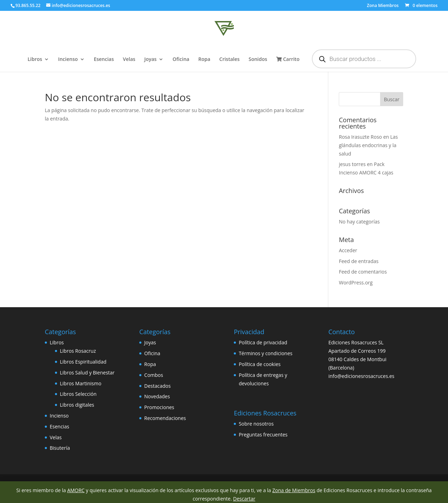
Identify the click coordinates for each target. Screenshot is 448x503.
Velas (129, 60)
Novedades (157, 396)
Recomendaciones (165, 418)
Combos (154, 375)
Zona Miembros (383, 6)
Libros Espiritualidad (83, 362)
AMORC (76, 490)
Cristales (230, 60)
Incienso (68, 60)
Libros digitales (77, 405)
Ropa (204, 60)
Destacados (157, 386)
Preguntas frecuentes (263, 435)
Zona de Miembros (294, 490)
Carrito (288, 60)
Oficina (181, 60)
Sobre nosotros (256, 424)
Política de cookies (260, 364)
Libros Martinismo (81, 383)
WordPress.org (356, 282)
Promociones (159, 407)
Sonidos (258, 60)
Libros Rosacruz (78, 351)
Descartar (244, 499)
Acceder (348, 250)
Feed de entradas (359, 261)
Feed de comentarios (363, 272)
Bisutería (60, 448)
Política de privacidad (263, 342)
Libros (35, 60)
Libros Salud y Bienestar (87, 373)
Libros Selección (78, 394)
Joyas (150, 60)
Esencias (104, 60)
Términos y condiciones (265, 353)
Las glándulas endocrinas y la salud (368, 145)
